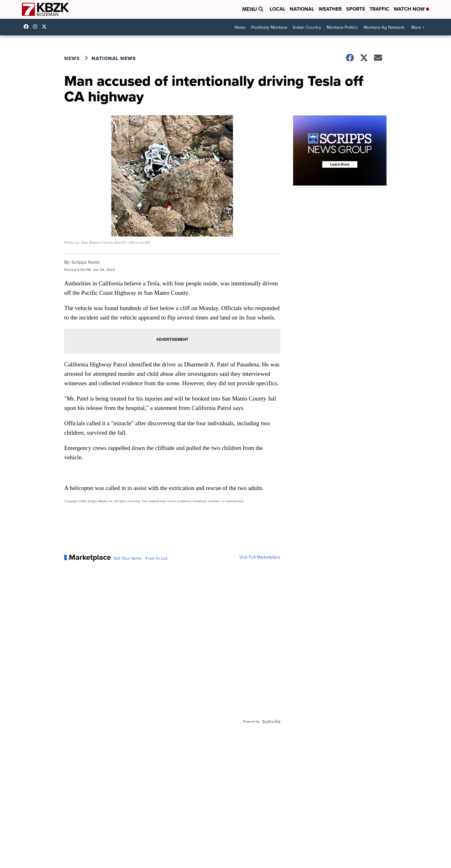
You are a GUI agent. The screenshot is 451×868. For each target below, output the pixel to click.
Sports (356, 9)
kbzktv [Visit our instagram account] (37, 27)
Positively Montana (269, 27)
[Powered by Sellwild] (271, 722)
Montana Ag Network (384, 27)
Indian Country (307, 27)
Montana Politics (342, 27)
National (302, 9)
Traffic (379, 9)
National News (114, 58)
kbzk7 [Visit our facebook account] (28, 27)
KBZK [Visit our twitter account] (46, 27)
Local (277, 9)
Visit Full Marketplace (260, 557)
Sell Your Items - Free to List (140, 559)
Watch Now (411, 9)
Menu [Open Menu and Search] (253, 9)
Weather (330, 9)
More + (418, 27)
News (240, 27)
